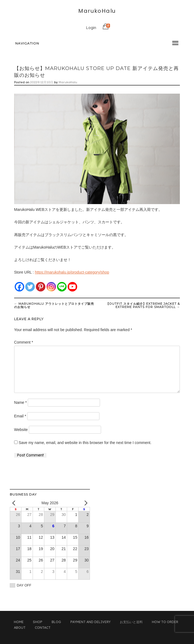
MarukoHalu (97, 11)
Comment (24, 342)
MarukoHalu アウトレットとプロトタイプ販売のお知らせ (54, 305)
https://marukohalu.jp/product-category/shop (72, 272)
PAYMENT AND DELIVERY (90, 622)
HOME (19, 622)
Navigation (27, 43)
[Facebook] (19, 287)
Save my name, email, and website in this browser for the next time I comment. (85, 443)
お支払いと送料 (131, 622)
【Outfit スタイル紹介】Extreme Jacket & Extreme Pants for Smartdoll (143, 305)
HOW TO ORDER (165, 622)
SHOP (38, 622)
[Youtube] (72, 287)
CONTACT (43, 628)
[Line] (62, 287)
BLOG (56, 622)
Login (91, 28)
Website (21, 430)
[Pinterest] (41, 287)
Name (21, 402)
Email (20, 416)
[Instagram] (51, 287)
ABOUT (20, 628)
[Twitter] (30, 287)
